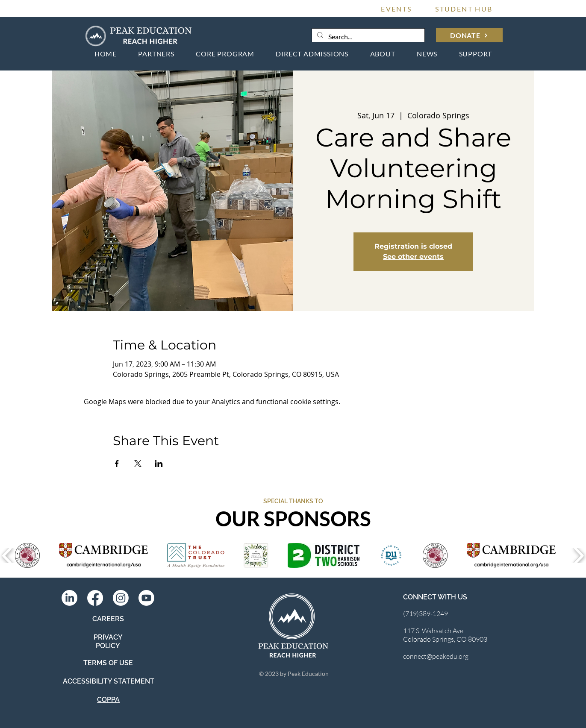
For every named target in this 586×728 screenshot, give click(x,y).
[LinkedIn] (69, 598)
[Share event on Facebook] (117, 464)
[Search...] (367, 37)
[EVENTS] (397, 9)
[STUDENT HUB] (464, 9)
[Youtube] (146, 598)
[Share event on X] (138, 464)
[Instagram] (121, 598)
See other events (413, 257)
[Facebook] (95, 598)
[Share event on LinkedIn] (159, 464)
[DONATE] (469, 35)
